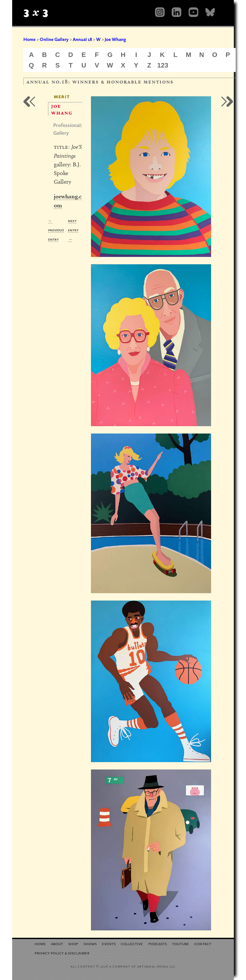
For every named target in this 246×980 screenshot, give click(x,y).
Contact (203, 943)
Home (29, 39)
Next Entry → (73, 230)
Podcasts (158, 943)
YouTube (180, 943)
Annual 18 (82, 39)
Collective (132, 943)
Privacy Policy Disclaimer (62, 953)
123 (163, 65)
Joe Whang (115, 39)
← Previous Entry (56, 230)
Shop (73, 943)
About (57, 943)
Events (109, 943)
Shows (90, 943)
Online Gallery (54, 39)
